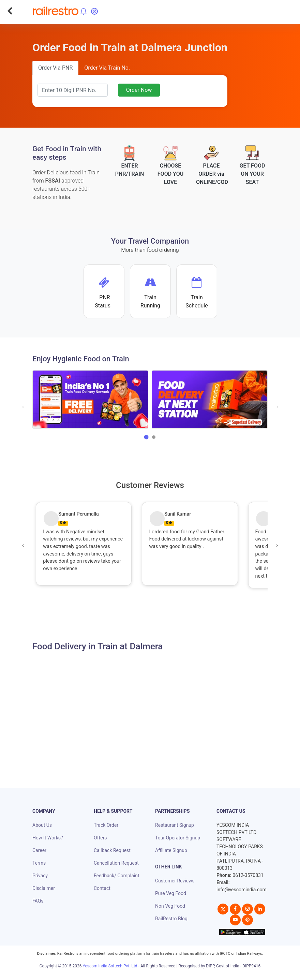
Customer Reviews (175, 881)
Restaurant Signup (175, 825)
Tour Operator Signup (178, 838)
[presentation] (23, 407)
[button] (146, 437)
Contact (102, 888)
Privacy (40, 876)
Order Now (139, 90)
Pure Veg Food (171, 893)
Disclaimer (44, 888)
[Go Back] (10, 11)
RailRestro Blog (171, 919)
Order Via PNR (55, 68)
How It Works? (48, 838)
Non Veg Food (170, 906)
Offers (100, 838)
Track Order (106, 825)
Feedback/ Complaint (116, 876)
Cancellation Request (116, 863)
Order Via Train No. (107, 68)
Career (39, 850)
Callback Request (112, 850)
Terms (39, 863)
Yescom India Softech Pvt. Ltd (110, 966)
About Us (42, 825)
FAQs (38, 901)
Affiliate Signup (171, 850)
